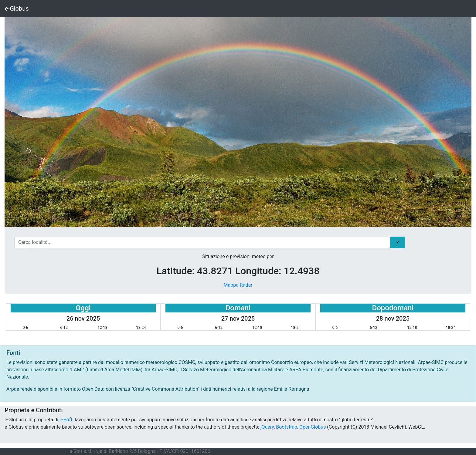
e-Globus (17, 8)
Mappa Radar (238, 285)
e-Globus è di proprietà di (32, 420)
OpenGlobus (313, 427)
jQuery (267, 427)
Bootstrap (287, 427)
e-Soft (66, 420)
